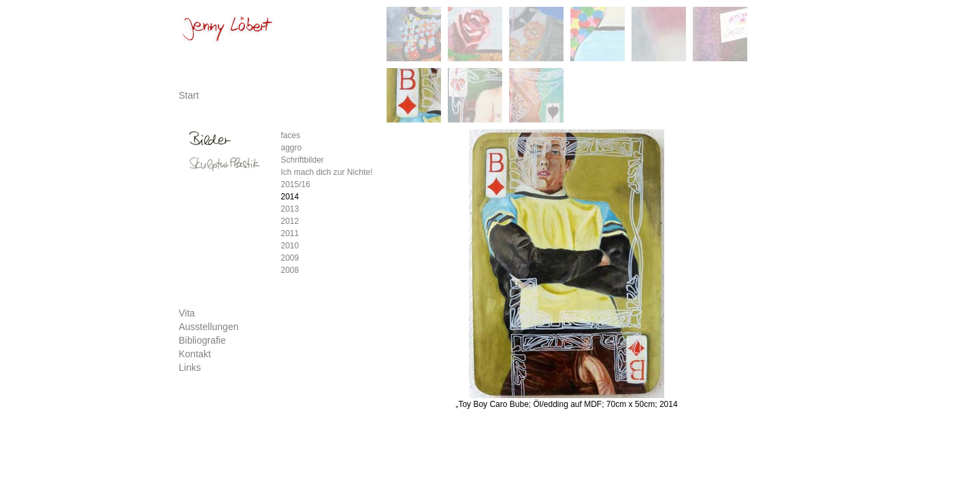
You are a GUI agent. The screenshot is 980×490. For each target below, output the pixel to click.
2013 (290, 209)
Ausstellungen (209, 327)
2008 (290, 270)
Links (190, 367)
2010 (290, 246)
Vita (187, 313)
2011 (290, 233)
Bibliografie (202, 340)
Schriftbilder (303, 160)
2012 (290, 221)
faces (291, 135)
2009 (290, 258)
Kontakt (195, 354)
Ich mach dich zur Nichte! (327, 172)
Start (189, 95)
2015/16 (296, 184)
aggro (292, 148)
